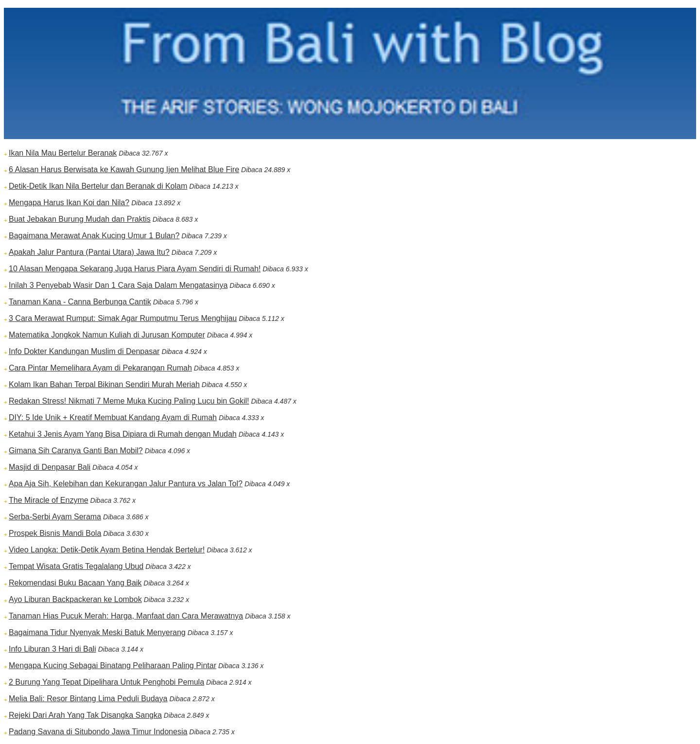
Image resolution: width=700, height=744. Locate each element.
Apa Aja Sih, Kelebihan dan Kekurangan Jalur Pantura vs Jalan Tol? (126, 484)
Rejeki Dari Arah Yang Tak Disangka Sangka (85, 715)
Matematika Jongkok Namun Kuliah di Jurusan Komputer (107, 335)
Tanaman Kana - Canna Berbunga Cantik (80, 302)
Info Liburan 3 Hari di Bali (52, 649)
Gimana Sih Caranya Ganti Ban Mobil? (76, 451)
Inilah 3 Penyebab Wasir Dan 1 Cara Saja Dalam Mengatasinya (118, 285)
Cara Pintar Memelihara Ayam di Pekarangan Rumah (100, 368)
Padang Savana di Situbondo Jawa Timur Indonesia (98, 732)
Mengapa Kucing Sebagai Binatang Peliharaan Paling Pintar (113, 665)
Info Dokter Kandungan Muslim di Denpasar (84, 351)
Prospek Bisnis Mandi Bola (55, 533)
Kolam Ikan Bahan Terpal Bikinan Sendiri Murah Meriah (104, 384)
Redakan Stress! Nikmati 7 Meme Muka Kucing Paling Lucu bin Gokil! (129, 401)
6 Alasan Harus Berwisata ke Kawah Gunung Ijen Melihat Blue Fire (124, 169)
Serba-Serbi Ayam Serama (55, 517)
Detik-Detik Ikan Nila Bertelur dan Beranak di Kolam (98, 186)
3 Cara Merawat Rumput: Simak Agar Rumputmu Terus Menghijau (123, 318)
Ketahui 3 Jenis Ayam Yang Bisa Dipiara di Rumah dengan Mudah (123, 434)
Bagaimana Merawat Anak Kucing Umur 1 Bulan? (94, 236)
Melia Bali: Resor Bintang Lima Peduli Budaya (88, 699)
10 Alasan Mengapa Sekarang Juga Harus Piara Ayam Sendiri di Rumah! (135, 269)
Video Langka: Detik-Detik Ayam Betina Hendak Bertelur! (107, 550)
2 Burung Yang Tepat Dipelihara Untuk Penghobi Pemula (106, 682)
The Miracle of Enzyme (49, 500)
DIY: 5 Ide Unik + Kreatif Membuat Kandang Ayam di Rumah (113, 417)
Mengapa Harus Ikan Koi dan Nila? (69, 203)
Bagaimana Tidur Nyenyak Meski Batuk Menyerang (97, 632)
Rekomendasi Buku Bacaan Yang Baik (75, 583)
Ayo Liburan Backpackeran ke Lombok (75, 599)
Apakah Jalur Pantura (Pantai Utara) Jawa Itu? (89, 252)
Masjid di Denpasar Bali (50, 467)
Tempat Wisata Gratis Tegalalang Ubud (76, 566)
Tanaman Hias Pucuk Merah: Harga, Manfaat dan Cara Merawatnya (126, 616)
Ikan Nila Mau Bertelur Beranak (63, 153)
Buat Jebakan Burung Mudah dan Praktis (80, 219)
